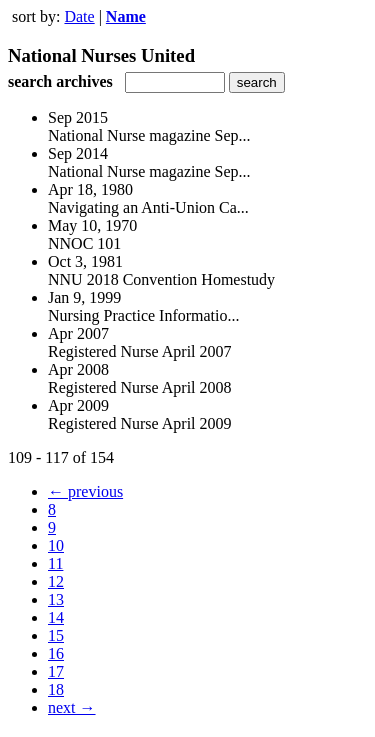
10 (56, 545)
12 (56, 581)
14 (56, 617)
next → (72, 707)
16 (56, 653)
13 (56, 599)
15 (56, 635)
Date (79, 16)
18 (56, 689)
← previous (85, 491)
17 (56, 671)
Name (126, 16)
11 (55, 563)
